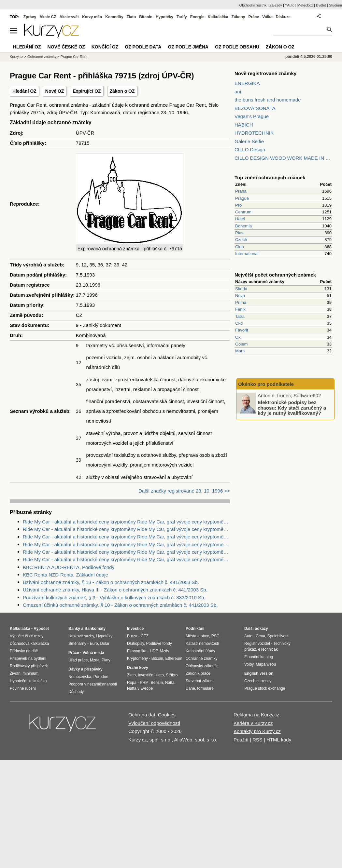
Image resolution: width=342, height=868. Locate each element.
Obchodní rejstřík (253, 5)
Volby (249, 664)
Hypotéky (164, 17)
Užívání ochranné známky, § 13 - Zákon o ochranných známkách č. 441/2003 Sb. (111, 582)
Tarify (182, 17)
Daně (190, 688)
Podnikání (195, 629)
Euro (94, 644)
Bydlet (321, 5)
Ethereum (174, 658)
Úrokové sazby (81, 636)
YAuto (290, 5)
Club (240, 247)
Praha (241, 191)
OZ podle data (143, 47)
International (247, 254)
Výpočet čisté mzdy (27, 636)
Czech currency (258, 681)
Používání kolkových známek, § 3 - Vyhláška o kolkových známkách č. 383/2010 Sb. (114, 597)
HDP (154, 651)
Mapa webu (266, 664)
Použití (241, 740)
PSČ (215, 636)
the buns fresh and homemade (268, 100)
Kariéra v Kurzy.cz (253, 723)
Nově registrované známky (265, 73)
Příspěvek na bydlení (28, 658)
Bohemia (243, 226)
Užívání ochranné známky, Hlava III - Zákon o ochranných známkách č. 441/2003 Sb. (115, 590)
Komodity (114, 17)
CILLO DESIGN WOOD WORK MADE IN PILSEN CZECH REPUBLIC (283, 158)
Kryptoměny (137, 658)
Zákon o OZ (122, 91)
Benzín (157, 683)
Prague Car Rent (74, 57)
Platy (106, 660)
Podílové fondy (159, 644)
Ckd (239, 323)
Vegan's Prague (252, 116)
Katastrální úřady (200, 651)
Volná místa (93, 653)
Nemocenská (80, 677)
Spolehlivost (278, 636)
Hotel (240, 219)
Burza (132, 636)
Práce (254, 17)
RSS (257, 740)
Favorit (242, 330)
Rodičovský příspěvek (29, 666)
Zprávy (30, 17)
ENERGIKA (247, 83)
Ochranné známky (42, 57)
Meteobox (305, 5)
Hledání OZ (24, 91)
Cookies (167, 715)
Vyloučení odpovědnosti (154, 723)
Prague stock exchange (265, 688)
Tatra (240, 316)
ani (238, 92)
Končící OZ (105, 47)
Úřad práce (78, 660)
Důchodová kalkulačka (29, 644)
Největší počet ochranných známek (275, 275)
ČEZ (145, 636)
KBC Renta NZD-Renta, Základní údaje (65, 575)
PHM (144, 683)
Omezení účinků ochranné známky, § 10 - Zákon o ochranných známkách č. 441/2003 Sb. (120, 605)
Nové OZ (55, 91)
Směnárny (77, 644)
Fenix (240, 309)
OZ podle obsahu (237, 47)
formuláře (205, 688)
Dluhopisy (135, 644)
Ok (238, 337)
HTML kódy (279, 740)
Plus (239, 233)
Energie (197, 17)
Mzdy (165, 651)
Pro (238, 205)
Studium (335, 5)
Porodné (101, 677)
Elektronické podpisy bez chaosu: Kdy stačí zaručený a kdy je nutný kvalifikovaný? (292, 408)
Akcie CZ (48, 17)
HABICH (244, 125)
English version (259, 673)
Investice (135, 629)
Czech (241, 240)
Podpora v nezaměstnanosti (93, 684)
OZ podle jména (188, 47)
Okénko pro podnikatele (266, 384)
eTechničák (268, 649)
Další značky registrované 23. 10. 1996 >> (184, 491)
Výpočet (41, 629)
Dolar (105, 644)
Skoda (241, 289)
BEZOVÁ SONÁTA (255, 108)
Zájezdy (276, 5)
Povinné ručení (23, 688)
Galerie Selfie (249, 141)
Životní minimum (24, 673)
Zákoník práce (198, 673)
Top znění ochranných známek (270, 177)
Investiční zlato (151, 675)
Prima (241, 302)
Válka (267, 17)
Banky (74, 629)
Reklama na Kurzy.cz (256, 715)
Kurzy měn (92, 17)
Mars (240, 351)
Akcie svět (69, 17)
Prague (242, 198)
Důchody (76, 692)
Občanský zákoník (202, 666)
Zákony (238, 17)
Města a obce (197, 636)
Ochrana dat (142, 715)
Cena (260, 636)
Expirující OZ (87, 91)
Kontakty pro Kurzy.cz (257, 731)
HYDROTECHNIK (254, 133)
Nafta (170, 683)
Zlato (131, 17)
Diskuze (283, 17)
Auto (248, 636)
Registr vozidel (257, 644)
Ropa (132, 683)
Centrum (243, 212)
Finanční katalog (259, 657)
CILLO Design (250, 149)
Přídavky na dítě (24, 651)
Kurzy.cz (16, 57)
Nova (240, 296)
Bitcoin (146, 17)
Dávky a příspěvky (85, 669)
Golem (241, 344)
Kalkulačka (218, 17)
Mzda (95, 660)
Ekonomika (137, 651)
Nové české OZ (66, 47)
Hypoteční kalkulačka (28, 681)
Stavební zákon (199, 681)
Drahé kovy (138, 668)
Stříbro (172, 675)
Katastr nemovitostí (202, 644)
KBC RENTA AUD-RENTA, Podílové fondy (69, 567)
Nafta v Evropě (140, 688)
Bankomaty (95, 629)
